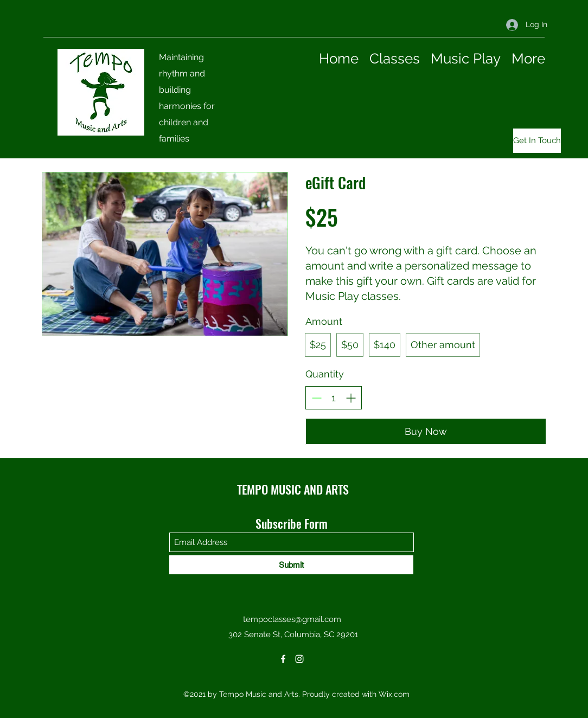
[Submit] (291, 565)
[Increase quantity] (351, 398)
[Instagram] (299, 659)
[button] (534, 141)
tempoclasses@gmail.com (292, 619)
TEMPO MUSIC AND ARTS (293, 489)
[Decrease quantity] (317, 398)
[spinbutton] (334, 398)
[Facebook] (283, 659)
